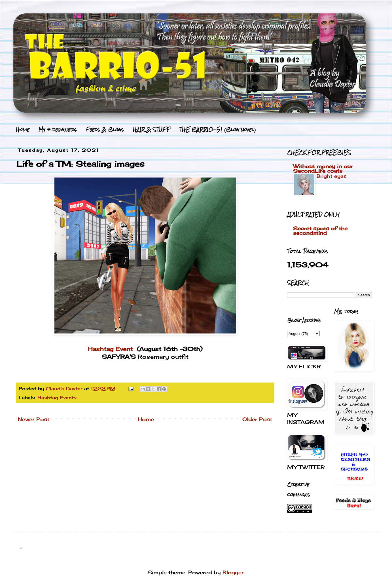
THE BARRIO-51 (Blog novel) (218, 130)
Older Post (257, 419)
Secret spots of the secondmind (320, 231)
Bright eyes (332, 176)
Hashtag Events (57, 398)
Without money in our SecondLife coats (323, 168)
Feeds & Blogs (105, 130)
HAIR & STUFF (151, 130)
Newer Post (34, 419)
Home (23, 130)
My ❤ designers (58, 130)
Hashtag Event (110, 349)
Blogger (233, 572)
